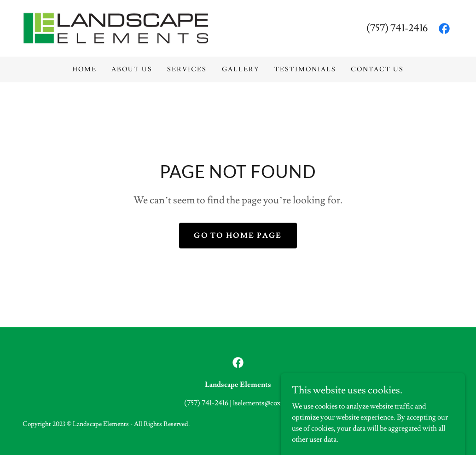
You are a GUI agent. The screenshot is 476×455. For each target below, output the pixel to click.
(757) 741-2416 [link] (397, 28)
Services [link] (187, 69)
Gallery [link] (241, 69)
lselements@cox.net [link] (262, 403)
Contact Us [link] (377, 69)
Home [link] (84, 69)
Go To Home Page (238, 236)
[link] (116, 27)
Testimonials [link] (305, 69)
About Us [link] (132, 69)
